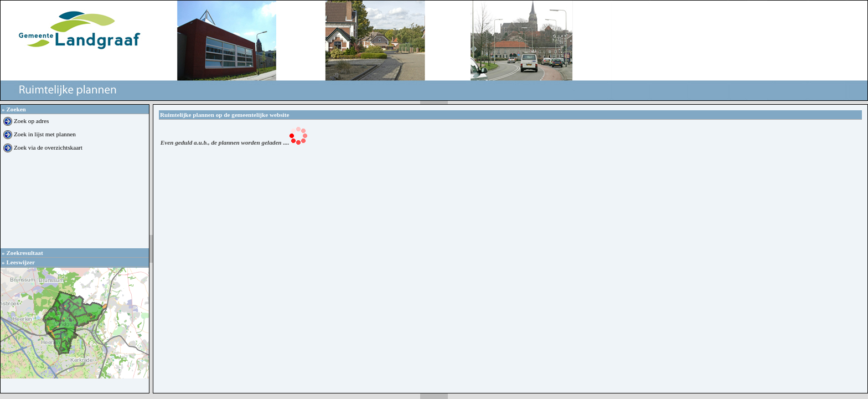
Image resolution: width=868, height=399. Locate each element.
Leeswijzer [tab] (18, 262)
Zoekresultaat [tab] (22, 253)
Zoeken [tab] (14, 109)
